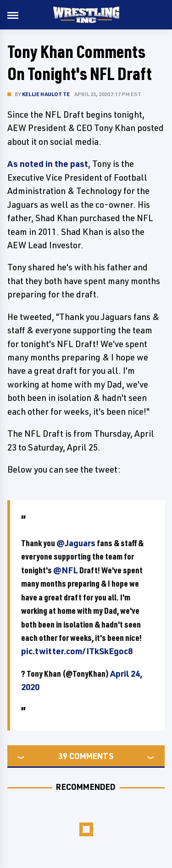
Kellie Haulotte (46, 94)
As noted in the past (48, 164)
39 (63, 756)
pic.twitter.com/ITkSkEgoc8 (77, 651)
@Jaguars (76, 543)
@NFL (66, 570)
